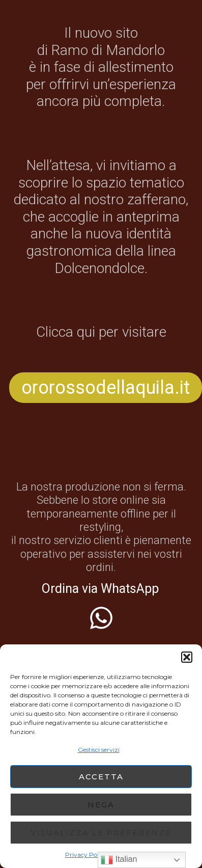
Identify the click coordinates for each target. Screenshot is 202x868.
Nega (101, 805)
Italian (119, 860)
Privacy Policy (86, 855)
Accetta (101, 777)
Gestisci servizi (99, 750)
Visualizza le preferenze (101, 833)
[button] (187, 657)
